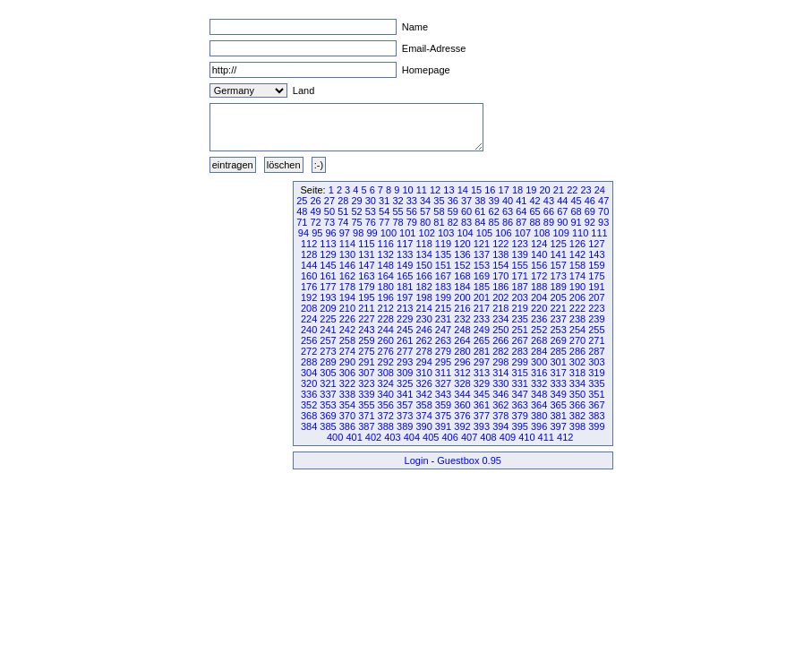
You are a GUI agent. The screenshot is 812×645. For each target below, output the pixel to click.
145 (328, 265)
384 (309, 426)
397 (558, 426)
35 (439, 201)
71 (302, 222)
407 (469, 437)
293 (405, 362)
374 (423, 416)
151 (443, 265)
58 (439, 211)
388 (386, 426)
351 (596, 394)
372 (386, 416)
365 (558, 405)
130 (347, 254)
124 (539, 244)
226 (347, 319)
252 (539, 330)
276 (386, 351)
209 (328, 308)
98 (358, 233)
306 (347, 373)
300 (539, 362)
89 (549, 222)
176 (309, 287)
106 (503, 233)
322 (347, 383)
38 (480, 201)
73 (329, 222)
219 (520, 308)
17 (504, 190)
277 (405, 351)
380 (539, 416)
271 (596, 340)
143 (596, 254)
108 (542, 233)
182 (423, 287)
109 (560, 233)
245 (405, 330)
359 (443, 405)
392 (462, 426)
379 (520, 416)
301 (558, 362)
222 (577, 308)
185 (482, 287)
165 (405, 276)
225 (328, 319)
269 (558, 340)
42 (535, 201)
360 (462, 405)
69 (590, 211)
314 (500, 373)
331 (520, 383)
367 (596, 405)
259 (366, 340)
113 (328, 244)
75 (356, 222)
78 (397, 222)
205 (558, 297)
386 (347, 426)
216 (462, 308)
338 (347, 394)
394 (500, 426)
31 (384, 201)
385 (328, 426)
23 (585, 190)
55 (397, 211)
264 (462, 340)
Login (417, 460)
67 (562, 211)
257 (328, 340)
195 (366, 297)
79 (412, 222)
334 (577, 383)
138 (500, 254)
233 (482, 319)
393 (482, 426)
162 (347, 276)
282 (500, 351)
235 (520, 319)
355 (366, 405)
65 (535, 211)
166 (423, 276)
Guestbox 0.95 (469, 460)
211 (366, 308)
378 (500, 416)
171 (520, 276)
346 (500, 394)
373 (405, 416)
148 (386, 265)
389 (405, 426)
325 (405, 383)
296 (462, 362)
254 (577, 330)
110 (580, 233)
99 (372, 233)
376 (462, 416)
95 (317, 233)
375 (443, 416)
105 (484, 233)
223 (596, 308)
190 (577, 287)
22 (572, 190)
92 (590, 222)
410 (526, 437)
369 (328, 416)
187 (520, 287)
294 (423, 362)
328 (462, 383)
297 (482, 362)
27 (329, 201)
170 (500, 276)
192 (309, 297)
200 (462, 297)
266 (500, 340)
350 (577, 394)
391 (443, 426)
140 (539, 254)
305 (328, 373)
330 (500, 383)
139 (520, 254)
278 (423, 351)
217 (482, 308)
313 (482, 373)
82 (453, 222)
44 (562, 201)
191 (596, 287)
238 (577, 319)
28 (343, 201)
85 (494, 222)
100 (389, 233)
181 (405, 287)
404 (412, 437)
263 (443, 340)
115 (366, 244)
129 (328, 254)
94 (303, 233)
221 (558, 308)
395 (520, 426)
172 (539, 276)
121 (482, 244)
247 (443, 330)
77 (384, 222)
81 (439, 222)
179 (366, 287)
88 (535, 222)
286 (577, 351)
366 (577, 405)
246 (423, 330)
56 (412, 211)
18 (517, 190)
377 (482, 416)
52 (356, 211)
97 (345, 233)
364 (539, 405)
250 (500, 330)
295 (443, 362)
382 (577, 416)
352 (309, 405)
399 (596, 426)
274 (347, 351)
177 (328, 287)
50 (329, 211)
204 (539, 297)
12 (435, 190)
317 (558, 373)
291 (366, 362)
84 (480, 222)
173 (558, 276)
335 (596, 383)
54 (384, 211)
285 (558, 351)
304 (309, 373)
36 (453, 201)
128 (309, 254)
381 (558, 416)
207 (596, 297)
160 (309, 276)
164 (386, 276)
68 (576, 211)
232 (462, 319)
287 (596, 351)
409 (508, 437)
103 (446, 233)
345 (482, 394)
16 (490, 190)
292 (386, 362)
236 (539, 319)
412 (565, 437)
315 (520, 373)
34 (425, 201)
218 (500, 308)
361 (482, 405)
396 (539, 426)
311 (443, 373)
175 (596, 276)
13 (449, 190)
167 (443, 276)
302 (577, 362)
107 (523, 233)
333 (558, 383)
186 (500, 287)
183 (443, 287)
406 (450, 437)
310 (423, 373)
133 (405, 254)
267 (520, 340)
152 (462, 265)
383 (596, 416)
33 (412, 201)
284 (539, 351)
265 (482, 340)
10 (407, 190)
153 (482, 265)
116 (386, 244)
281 (482, 351)
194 (347, 297)
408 (488, 437)
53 (371, 211)
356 (386, 405)
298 (500, 362)
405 (431, 437)
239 (596, 319)
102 (427, 233)
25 (302, 201)
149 (405, 265)
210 (347, 308)
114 (347, 244)
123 (520, 244)
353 (328, 405)
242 (347, 330)
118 (423, 244)
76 (371, 222)
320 (309, 383)
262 (423, 340)
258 (347, 340)
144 (309, 265)
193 (328, 297)
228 (386, 319)
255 (596, 330)
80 (425, 222)
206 (577, 297)
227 (366, 319)
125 (558, 244)
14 (463, 190)
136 (462, 254)
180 (386, 287)
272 (309, 351)
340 (386, 394)
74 (343, 222)
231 (443, 319)
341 (405, 394)
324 (386, 383)
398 (577, 426)
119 (443, 244)
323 (366, 383)
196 (386, 297)
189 (558, 287)
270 (577, 340)
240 (309, 330)
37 (466, 201)
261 (405, 340)
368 (309, 416)
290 (347, 362)
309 (405, 373)
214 (423, 308)
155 (520, 265)
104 (465, 233)
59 (453, 211)
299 (520, 362)
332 (539, 383)
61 (480, 211)
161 (328, 276)
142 (577, 254)
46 (590, 201)
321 (328, 383)
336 (309, 394)
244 (386, 330)
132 (386, 254)
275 (366, 351)
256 (309, 340)
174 (577, 276)
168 (462, 276)
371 (366, 416)
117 (405, 244)
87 (521, 222)
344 (462, 394)
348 (539, 394)
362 (500, 405)
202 (500, 297)
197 (405, 297)
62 (494, 211)
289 (328, 362)
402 (373, 437)
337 (328, 394)
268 (539, 340)
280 (462, 351)
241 (328, 330)
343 (443, 394)
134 (423, 254)
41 (521, 201)
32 (397, 201)
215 (443, 308)
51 (343, 211)
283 (520, 351)
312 (462, 373)
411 (546, 437)
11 (422, 190)
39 (494, 201)
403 (392, 437)
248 (462, 330)
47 (603, 201)
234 (500, 319)
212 (386, 308)
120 (462, 244)
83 (466, 222)
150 (423, 265)
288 (309, 362)
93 (603, 222)
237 (558, 319)
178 (347, 287)
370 (347, 416)
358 (423, 405)
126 (577, 244)
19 (531, 190)
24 (600, 190)
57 (425, 211)
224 (309, 319)
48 (302, 211)
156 (539, 265)
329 (482, 383)
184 (462, 287)
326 (423, 383)
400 (335, 437)
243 (366, 330)
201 (482, 297)
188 (539, 287)
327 (443, 383)
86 (508, 222)
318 (577, 373)
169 (482, 276)
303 (596, 362)
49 (316, 211)
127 (596, 244)
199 (443, 297)
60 (466, 211)
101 (407, 233)
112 (309, 244)
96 (330, 233)
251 (520, 330)
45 (576, 201)
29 (356, 201)
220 (539, 308)
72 (316, 222)
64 (521, 211)
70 (603, 211)
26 (316, 201)
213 (405, 308)
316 (539, 373)
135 (443, 254)
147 (366, 265)
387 (366, 426)
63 (508, 211)
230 (423, 319)
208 (309, 308)
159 (596, 265)
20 (545, 190)
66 (549, 211)
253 (558, 330)
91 (576, 222)
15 (476, 190)
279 (443, 351)
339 (366, 394)
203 (520, 297)
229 (405, 319)
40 (508, 201)
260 (386, 340)
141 (558, 254)
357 (405, 405)
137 (482, 254)
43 (549, 201)
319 (596, 373)
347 (520, 394)
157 (558, 265)
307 (366, 373)
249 (482, 330)
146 (347, 265)
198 (423, 297)
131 (366, 254)
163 (366, 276)
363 (520, 405)
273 (328, 351)
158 (577, 265)
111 (599, 233)
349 (558, 394)
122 (500, 244)
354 (347, 405)
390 (423, 426)
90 (562, 222)
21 (559, 190)
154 (500, 265)
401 (354, 437)
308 (386, 373)
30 (371, 201)
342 (423, 394)
